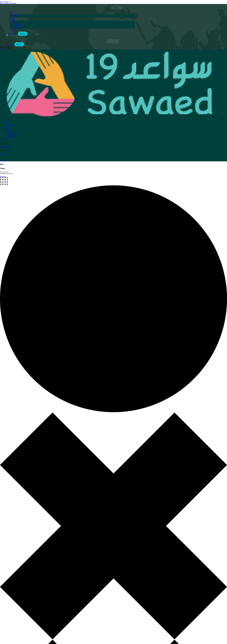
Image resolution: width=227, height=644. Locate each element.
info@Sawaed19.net (6, 147)
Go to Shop (3, 161)
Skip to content (5, 2)
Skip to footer (13, 3)
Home (2, 49)
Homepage (3, 176)
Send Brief (3, 154)
